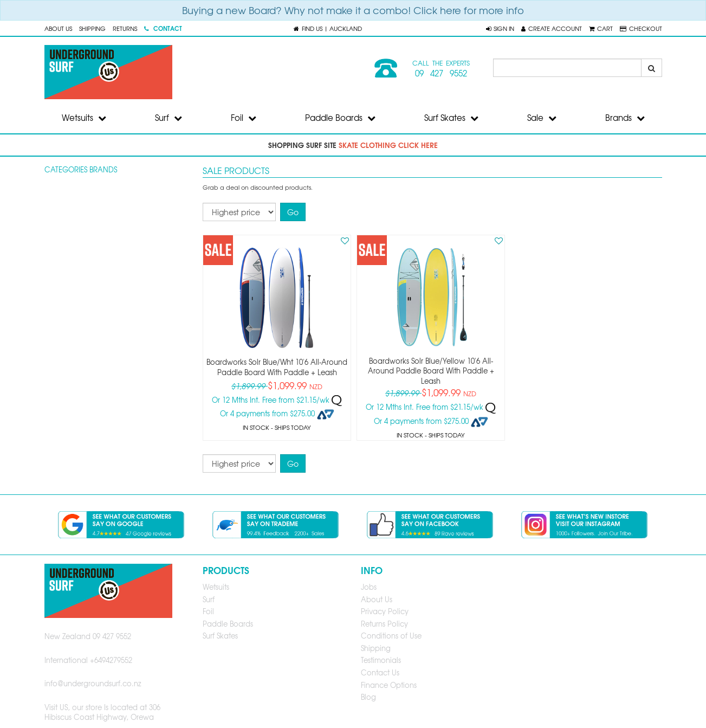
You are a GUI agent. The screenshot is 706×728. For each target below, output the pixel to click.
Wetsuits (84, 118)
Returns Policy (384, 624)
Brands (625, 118)
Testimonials (381, 660)
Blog (368, 697)
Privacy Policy (385, 611)
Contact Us (380, 672)
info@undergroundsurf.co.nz (93, 683)
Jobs (369, 587)
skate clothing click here (388, 145)
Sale (542, 118)
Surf (169, 118)
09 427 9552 (441, 73)
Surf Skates (451, 118)
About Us (58, 28)
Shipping (92, 28)
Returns (125, 28)
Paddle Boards (340, 118)
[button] (500, 28)
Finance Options (389, 685)
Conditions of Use (391, 636)
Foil (244, 118)
